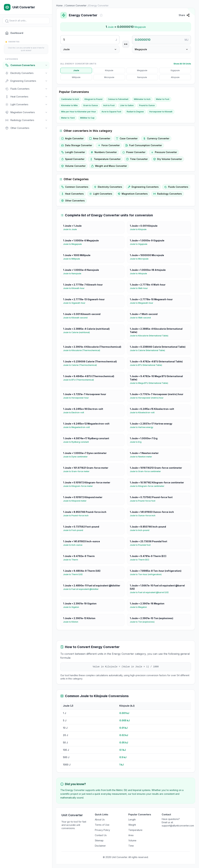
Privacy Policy (102, 830)
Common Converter (76, 5)
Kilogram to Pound (93, 99)
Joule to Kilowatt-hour (75, 288)
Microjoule (109, 77)
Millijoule (76, 77)
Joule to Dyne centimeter (77, 457)
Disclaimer (100, 846)
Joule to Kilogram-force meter (79, 486)
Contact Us (101, 835)
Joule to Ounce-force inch (144, 516)
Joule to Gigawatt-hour (76, 303)
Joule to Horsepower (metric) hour (148, 398)
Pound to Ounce (147, 105)
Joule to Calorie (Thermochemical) (81, 365)
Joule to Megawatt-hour (143, 303)
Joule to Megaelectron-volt (78, 427)
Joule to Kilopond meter (76, 501)
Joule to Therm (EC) (141, 560)
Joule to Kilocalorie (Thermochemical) (83, 350)
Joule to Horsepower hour (77, 398)
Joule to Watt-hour (140, 288)
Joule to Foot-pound (74, 530)
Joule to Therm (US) (74, 574)
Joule (76, 70)
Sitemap (99, 840)
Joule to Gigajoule (140, 244)
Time (131, 846)
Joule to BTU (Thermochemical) (80, 380)
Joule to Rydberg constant (77, 442)
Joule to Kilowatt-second (77, 318)
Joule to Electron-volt (75, 413)
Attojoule (175, 77)
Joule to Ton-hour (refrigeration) (147, 574)
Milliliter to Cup (87, 118)
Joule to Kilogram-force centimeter (148, 486)
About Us (100, 820)
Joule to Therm (72, 560)
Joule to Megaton (140, 607)
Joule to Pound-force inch (77, 516)
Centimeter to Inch (70, 99)
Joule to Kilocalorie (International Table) (150, 336)
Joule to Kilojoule (139, 229)
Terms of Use (102, 825)
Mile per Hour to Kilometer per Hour (79, 112)
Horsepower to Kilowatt (161, 112)
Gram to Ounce (91, 105)
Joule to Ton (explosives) (143, 622)
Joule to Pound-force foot (144, 501)
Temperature (135, 830)
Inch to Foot (109, 105)
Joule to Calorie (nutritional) (78, 332)
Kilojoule (109, 70)
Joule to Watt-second (142, 318)
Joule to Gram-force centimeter (147, 471)
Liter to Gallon (127, 105)
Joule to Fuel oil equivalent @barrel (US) (151, 592)
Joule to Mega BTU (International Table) (150, 383)
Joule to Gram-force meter (78, 471)
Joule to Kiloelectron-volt (143, 413)
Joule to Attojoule (140, 274)
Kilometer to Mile (69, 105)
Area (131, 835)
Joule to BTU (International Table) (147, 365)
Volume (132, 840)
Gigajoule (175, 70)
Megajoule (142, 70)
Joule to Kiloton (72, 622)
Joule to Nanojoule (74, 274)
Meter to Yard (68, 118)
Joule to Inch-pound (141, 530)
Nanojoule (142, 77)
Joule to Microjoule (140, 259)
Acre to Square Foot (111, 112)
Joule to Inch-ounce (74, 545)
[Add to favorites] (101, 15)
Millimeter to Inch (142, 99)
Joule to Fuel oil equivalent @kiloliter (82, 589)
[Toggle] (46, 65)
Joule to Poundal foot (142, 545)
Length (132, 820)
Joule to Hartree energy (143, 427)
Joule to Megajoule (74, 244)
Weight (132, 825)
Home (59, 5)
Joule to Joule (71, 229)
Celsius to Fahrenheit (118, 99)
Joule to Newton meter (142, 457)
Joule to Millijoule (73, 259)
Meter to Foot (163, 99)
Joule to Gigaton (72, 607)
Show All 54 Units (182, 64)
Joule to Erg (137, 442)
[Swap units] (126, 44)
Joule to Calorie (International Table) (149, 350)
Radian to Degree (135, 112)
